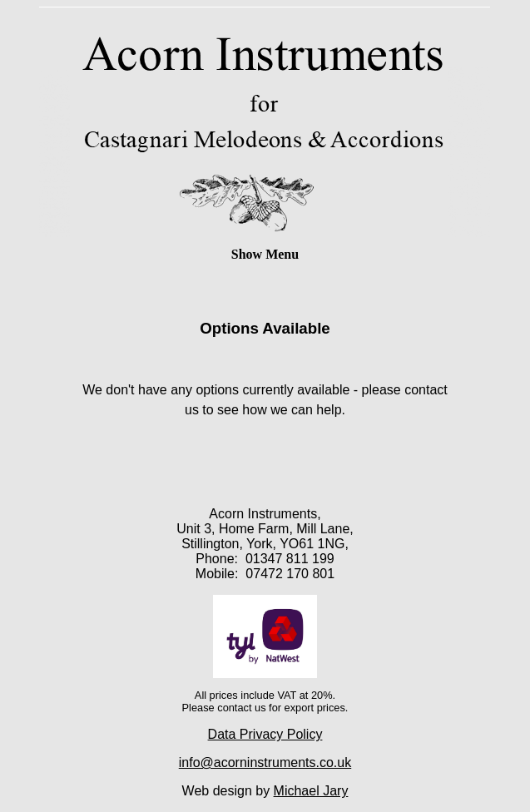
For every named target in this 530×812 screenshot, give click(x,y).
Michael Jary (311, 791)
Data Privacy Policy (265, 734)
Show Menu (265, 254)
